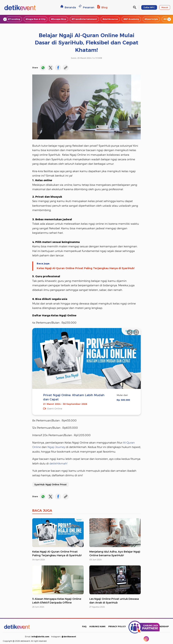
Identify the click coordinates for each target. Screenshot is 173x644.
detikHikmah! (58, 464)
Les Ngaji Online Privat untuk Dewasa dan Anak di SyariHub (114, 601)
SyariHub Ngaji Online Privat (51, 484)
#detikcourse (110, 19)
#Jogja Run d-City (36, 19)
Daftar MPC (149, 7)
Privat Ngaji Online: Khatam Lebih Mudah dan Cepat (74, 397)
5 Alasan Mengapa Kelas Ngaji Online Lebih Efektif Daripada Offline (57, 601)
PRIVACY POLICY (117, 626)
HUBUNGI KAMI (97, 626)
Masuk (165, 7)
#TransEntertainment (84, 19)
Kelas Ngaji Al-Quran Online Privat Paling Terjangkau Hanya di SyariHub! (86, 268)
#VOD (167, 19)
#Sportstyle (151, 19)
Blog (102, 7)
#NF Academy (131, 19)
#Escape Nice (59, 19)
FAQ (84, 626)
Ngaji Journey (56, 447)
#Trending (14, 19)
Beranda (68, 7)
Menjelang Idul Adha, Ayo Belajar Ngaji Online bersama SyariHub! (115, 554)
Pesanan (86, 7)
